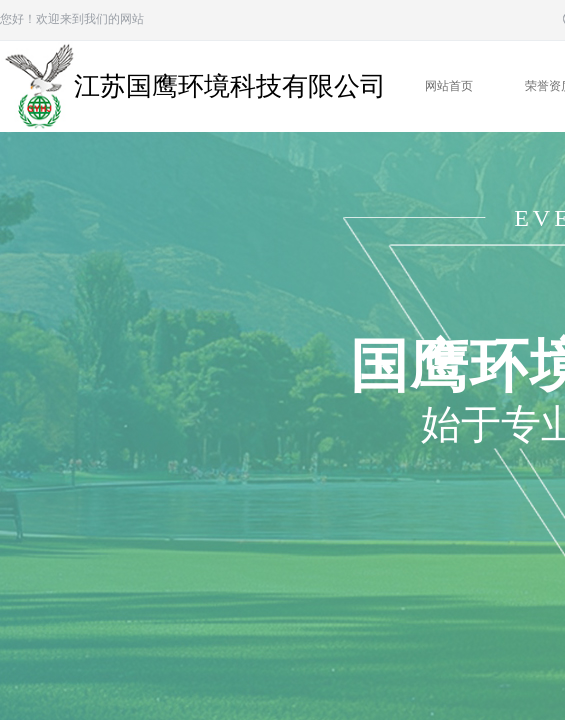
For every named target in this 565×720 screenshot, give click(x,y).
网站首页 (449, 86)
